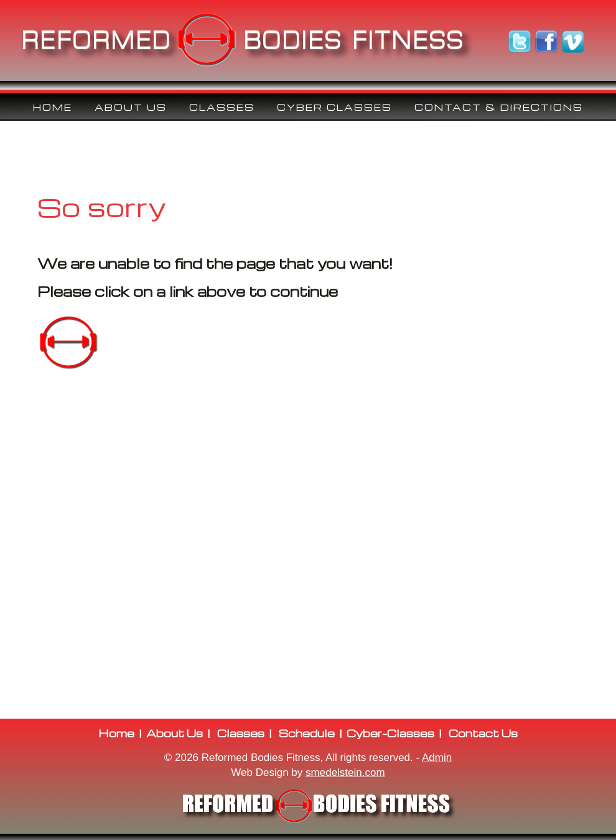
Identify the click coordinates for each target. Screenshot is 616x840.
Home (53, 107)
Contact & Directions (499, 107)
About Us (175, 733)
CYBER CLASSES (334, 107)
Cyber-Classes (390, 733)
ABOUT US (131, 107)
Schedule (307, 733)
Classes (241, 733)
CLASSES (222, 107)
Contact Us (483, 733)
